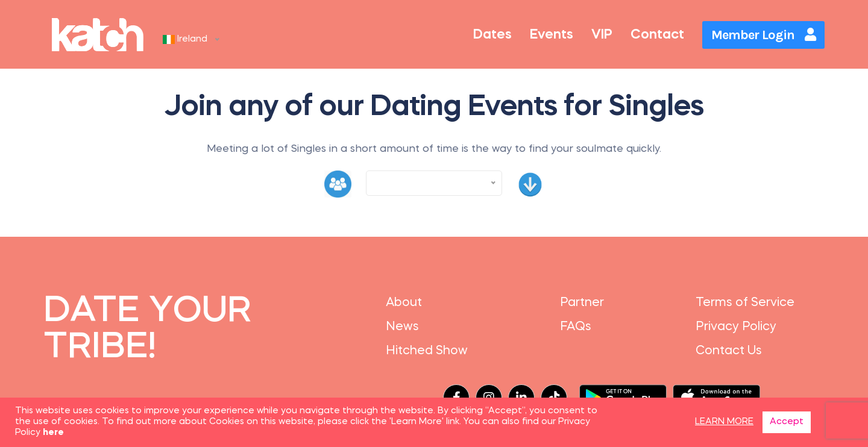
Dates (492, 35)
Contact (657, 35)
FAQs (576, 327)
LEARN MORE (724, 422)
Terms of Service (745, 303)
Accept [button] (787, 422)
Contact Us (729, 351)
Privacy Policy (736, 327)
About (404, 303)
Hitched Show (427, 351)
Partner (582, 303)
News (402, 327)
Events (552, 35)
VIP (602, 35)
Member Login (763, 35)
